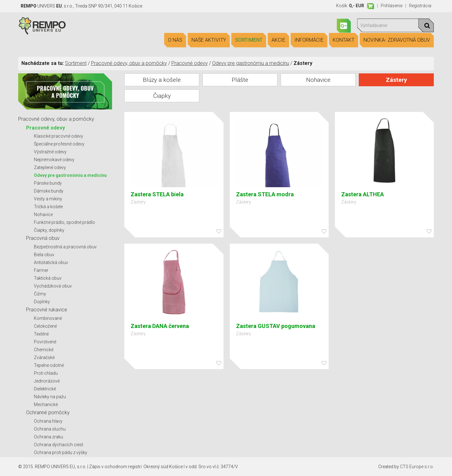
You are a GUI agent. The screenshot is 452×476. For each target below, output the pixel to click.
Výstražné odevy (50, 152)
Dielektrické (45, 389)
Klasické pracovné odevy (59, 136)
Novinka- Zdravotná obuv (397, 40)
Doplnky (42, 302)
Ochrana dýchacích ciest (59, 445)
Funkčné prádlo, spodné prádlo (65, 222)
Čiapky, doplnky (49, 230)
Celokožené (45, 326)
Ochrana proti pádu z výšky (61, 452)
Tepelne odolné (49, 365)
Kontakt (344, 40)
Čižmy (40, 294)
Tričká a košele (48, 207)
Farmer (41, 270)
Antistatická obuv (51, 262)
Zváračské (44, 357)
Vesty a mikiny (48, 199)
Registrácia (420, 6)
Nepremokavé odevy (54, 160)
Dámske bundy (49, 191)
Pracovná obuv (43, 238)
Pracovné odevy (190, 63)
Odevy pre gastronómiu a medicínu (251, 63)
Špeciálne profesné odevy (59, 144)
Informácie (309, 40)
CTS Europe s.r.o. (417, 467)
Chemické (44, 350)
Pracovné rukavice (47, 310)
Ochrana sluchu (50, 429)
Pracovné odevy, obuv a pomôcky (129, 63)
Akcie (278, 40)
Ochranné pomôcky (48, 413)
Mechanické (46, 405)
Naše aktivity (209, 40)
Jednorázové (47, 381)
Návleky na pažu (50, 397)
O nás (175, 40)
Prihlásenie (392, 6)
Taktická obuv (48, 278)
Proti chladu (46, 373)
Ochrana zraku (48, 437)
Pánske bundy (48, 183)
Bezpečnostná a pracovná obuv (65, 247)
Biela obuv (44, 255)
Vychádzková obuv (53, 286)
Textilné (41, 334)
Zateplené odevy (50, 167)
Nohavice (43, 214)
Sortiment (249, 40)
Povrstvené (45, 342)
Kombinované (48, 318)
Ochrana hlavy (48, 421)
